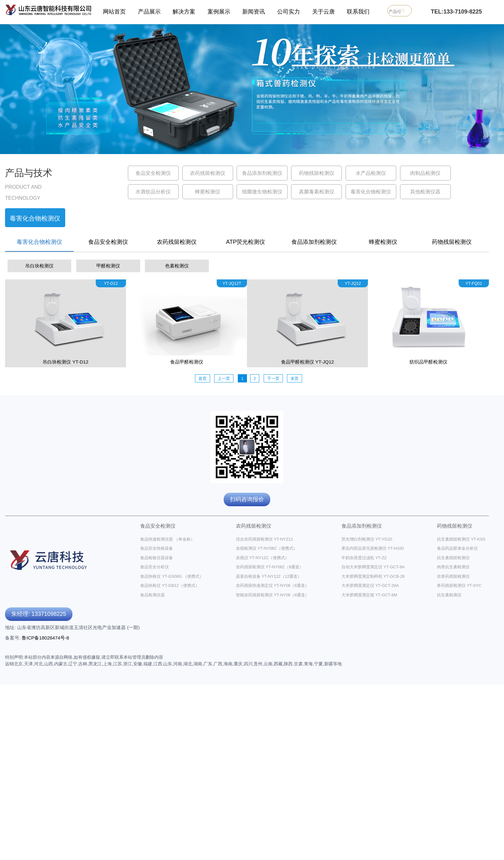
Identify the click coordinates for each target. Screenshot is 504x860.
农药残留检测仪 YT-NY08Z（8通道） (270, 567)
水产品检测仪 (371, 173)
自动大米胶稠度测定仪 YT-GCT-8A (373, 567)
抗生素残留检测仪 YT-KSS (461, 539)
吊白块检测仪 (39, 266)
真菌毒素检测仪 (317, 192)
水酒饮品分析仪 (153, 192)
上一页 (224, 378)
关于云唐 (324, 12)
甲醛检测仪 (108, 266)
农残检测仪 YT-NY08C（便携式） (267, 548)
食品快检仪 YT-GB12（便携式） (170, 585)
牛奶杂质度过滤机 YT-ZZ (364, 558)
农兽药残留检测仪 (453, 576)
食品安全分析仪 (155, 567)
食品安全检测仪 (153, 173)
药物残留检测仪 (317, 173)
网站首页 (114, 12)
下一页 (273, 378)
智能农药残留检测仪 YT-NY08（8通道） (273, 595)
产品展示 (149, 12)
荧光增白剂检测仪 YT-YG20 (367, 539)
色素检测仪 (177, 266)
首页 (203, 378)
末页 (295, 378)
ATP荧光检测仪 (246, 242)
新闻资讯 (254, 12)
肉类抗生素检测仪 (453, 567)
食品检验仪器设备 (157, 558)
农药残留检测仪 (208, 173)
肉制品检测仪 (425, 173)
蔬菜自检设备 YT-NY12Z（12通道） (269, 576)
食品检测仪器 (152, 595)
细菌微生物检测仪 (262, 192)
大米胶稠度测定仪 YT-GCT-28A (370, 585)
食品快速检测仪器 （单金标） (167, 539)
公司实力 (289, 12)
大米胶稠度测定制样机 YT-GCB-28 (373, 576)
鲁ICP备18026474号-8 (45, 638)
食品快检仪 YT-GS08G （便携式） (172, 576)
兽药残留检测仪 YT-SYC (459, 585)
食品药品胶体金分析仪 (457, 548)
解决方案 (184, 12)
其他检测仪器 (425, 192)
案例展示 (219, 12)
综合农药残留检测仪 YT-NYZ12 (264, 539)
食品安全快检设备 (157, 548)
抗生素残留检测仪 (453, 558)
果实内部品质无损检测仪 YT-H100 (373, 548)
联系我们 (358, 12)
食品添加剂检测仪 (262, 173)
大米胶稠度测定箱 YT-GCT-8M (369, 595)
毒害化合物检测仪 (371, 192)
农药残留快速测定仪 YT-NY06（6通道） (273, 585)
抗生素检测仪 (449, 595)
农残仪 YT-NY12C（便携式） (263, 558)
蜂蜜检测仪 (208, 192)
